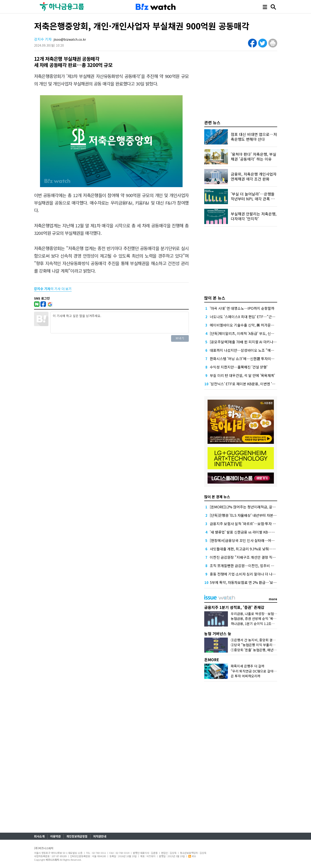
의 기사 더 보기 (53, 289)
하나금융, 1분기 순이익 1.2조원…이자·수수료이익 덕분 (269, 624)
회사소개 (39, 836)
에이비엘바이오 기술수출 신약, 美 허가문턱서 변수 (247, 325)
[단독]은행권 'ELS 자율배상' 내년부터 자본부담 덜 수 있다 (253, 515)
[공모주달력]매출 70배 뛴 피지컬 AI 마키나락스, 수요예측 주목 (256, 342)
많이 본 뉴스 (215, 298)
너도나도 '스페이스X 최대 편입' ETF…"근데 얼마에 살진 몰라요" (258, 317)
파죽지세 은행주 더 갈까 (248, 666)
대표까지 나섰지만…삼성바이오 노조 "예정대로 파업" (250, 350)
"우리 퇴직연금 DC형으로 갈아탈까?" (257, 671)
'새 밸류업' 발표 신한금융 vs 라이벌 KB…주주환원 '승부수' (254, 532)
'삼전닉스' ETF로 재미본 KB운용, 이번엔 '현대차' (246, 384)
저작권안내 (100, 836)
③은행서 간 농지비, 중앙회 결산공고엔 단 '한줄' (264, 640)
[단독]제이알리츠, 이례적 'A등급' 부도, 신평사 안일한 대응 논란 (257, 333)
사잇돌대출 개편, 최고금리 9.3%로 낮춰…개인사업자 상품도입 (256, 549)
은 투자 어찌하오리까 (246, 676)
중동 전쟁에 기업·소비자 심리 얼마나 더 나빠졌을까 (248, 574)
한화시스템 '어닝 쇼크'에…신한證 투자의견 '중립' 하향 (250, 359)
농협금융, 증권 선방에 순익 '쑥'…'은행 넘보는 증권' (267, 618)
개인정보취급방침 (77, 836)
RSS (192, 856)
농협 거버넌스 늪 (218, 633)
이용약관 (55, 836)
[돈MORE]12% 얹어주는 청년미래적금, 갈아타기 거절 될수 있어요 (259, 507)
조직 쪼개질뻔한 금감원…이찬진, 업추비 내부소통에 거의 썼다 (256, 566)
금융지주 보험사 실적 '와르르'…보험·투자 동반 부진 (248, 524)
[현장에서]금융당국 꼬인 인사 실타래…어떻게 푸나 (248, 540)
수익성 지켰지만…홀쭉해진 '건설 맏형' (239, 367)
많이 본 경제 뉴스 (217, 497)
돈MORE (212, 660)
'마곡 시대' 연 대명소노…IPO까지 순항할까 (242, 308)
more (273, 599)
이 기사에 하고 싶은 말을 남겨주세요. (120, 323)
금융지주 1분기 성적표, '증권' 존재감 (234, 607)
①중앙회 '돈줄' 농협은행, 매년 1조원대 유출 (262, 650)
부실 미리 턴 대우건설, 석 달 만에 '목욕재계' (242, 375)
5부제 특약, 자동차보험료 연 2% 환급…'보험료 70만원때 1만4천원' (260, 582)
